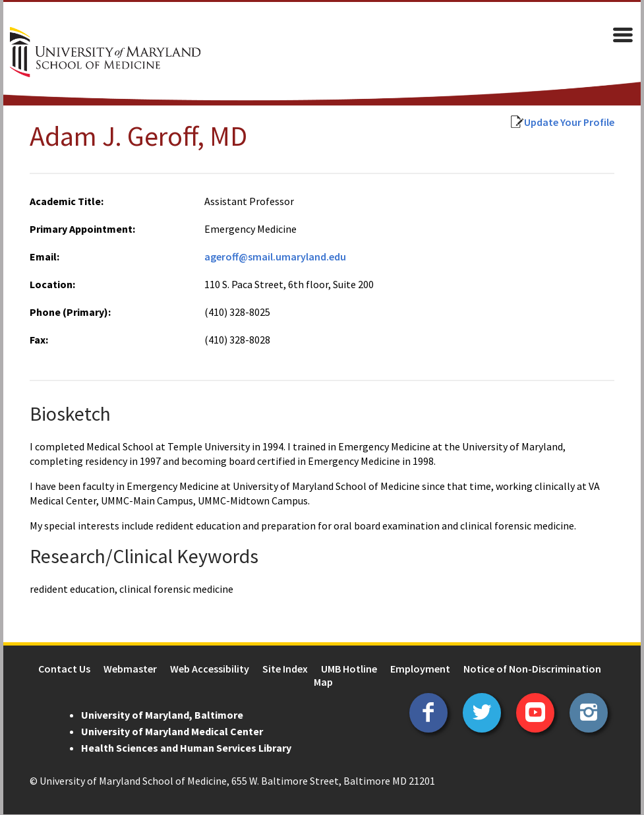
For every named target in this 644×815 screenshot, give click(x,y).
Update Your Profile (572, 123)
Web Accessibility (210, 669)
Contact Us (64, 669)
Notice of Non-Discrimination (532, 669)
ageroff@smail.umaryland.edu (274, 257)
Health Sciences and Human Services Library (183, 748)
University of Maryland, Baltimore (159, 715)
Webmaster (130, 669)
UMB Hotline (349, 669)
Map (323, 682)
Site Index (285, 669)
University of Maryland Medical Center (169, 732)
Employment (420, 669)
